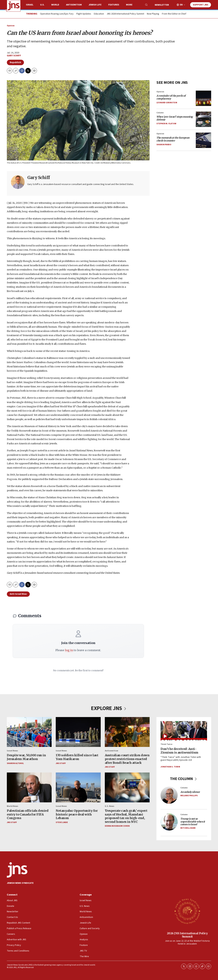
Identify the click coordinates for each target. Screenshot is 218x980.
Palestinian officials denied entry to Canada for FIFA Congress (28, 814)
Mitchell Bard (188, 828)
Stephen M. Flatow (166, 124)
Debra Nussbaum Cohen (117, 826)
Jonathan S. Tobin (170, 767)
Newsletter (162, 5)
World (55, 5)
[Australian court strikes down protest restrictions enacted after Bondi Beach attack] (127, 732)
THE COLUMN (184, 779)
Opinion (11, 26)
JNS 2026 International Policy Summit (125, 14)
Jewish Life (95, 5)
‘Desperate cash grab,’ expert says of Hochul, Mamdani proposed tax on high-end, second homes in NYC (126, 816)
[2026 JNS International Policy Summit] (187, 911)
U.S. (42, 5)
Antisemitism (74, 5)
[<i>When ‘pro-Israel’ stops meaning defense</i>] (203, 119)
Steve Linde (62, 822)
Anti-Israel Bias (18, 594)
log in (69, 650)
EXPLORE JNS (109, 708)
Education (99, 14)
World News (12, 806)
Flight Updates (84, 14)
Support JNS (201, 5)
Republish (15, 62)
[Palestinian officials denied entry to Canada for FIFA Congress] (29, 787)
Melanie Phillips (189, 796)
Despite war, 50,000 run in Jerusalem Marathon (26, 757)
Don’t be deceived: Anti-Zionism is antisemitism (179, 751)
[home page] (14, 6)
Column (160, 113)
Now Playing (153, 14)
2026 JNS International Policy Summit (187, 935)
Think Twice (166, 744)
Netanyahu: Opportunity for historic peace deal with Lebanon (77, 814)
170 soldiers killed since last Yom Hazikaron (77, 757)
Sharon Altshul (15, 763)
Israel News (12, 751)
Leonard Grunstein (167, 103)
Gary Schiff (14, 56)
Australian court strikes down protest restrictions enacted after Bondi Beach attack (127, 759)
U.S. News (110, 806)
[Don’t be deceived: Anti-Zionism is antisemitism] (184, 731)
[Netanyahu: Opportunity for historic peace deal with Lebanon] (78, 787)
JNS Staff (61, 763)
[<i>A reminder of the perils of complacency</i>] (203, 98)
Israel (30, 5)
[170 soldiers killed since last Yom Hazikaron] (78, 732)
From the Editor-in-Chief (174, 14)
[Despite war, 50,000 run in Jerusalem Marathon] (29, 732)
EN (181, 5)
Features (114, 5)
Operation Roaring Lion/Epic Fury (57, 14)
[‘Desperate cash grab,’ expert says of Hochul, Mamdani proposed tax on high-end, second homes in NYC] (127, 787)
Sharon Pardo (164, 145)
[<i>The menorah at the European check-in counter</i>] (203, 140)
